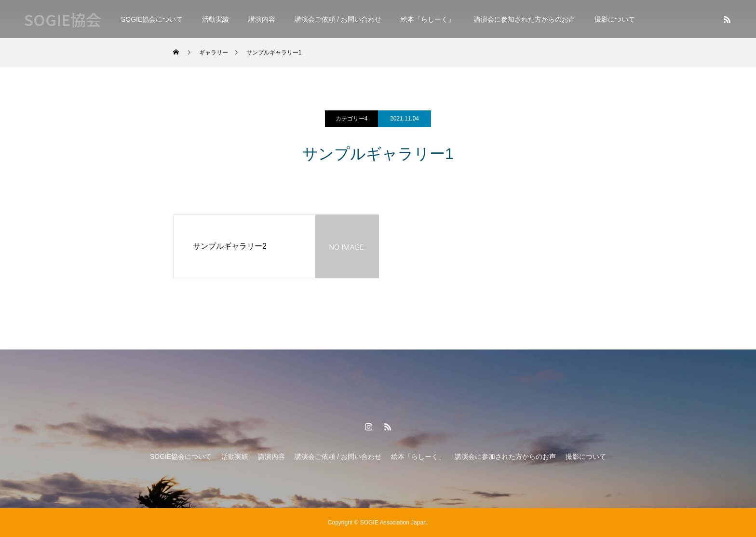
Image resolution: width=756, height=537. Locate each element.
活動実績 (216, 19)
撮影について (615, 19)
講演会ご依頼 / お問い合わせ (338, 19)
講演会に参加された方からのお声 (525, 19)
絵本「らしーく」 (428, 19)
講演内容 (262, 19)
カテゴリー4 (352, 119)
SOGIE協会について (152, 19)
